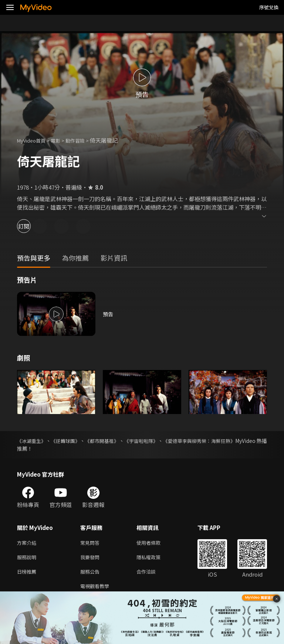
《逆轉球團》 (73, 441)
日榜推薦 (28, 574)
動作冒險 (83, 140)
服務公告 (91, 574)
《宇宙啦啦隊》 (162, 441)
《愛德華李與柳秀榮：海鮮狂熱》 (228, 441)
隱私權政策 (155, 559)
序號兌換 (269, 7)
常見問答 (91, 543)
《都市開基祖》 (116, 441)
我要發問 (91, 559)
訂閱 (32, 226)
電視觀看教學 (97, 590)
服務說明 (28, 559)
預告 (108, 314)
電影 (61, 140)
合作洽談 (152, 574)
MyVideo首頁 (34, 140)
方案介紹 (28, 543)
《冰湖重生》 (33, 441)
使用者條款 (155, 543)
